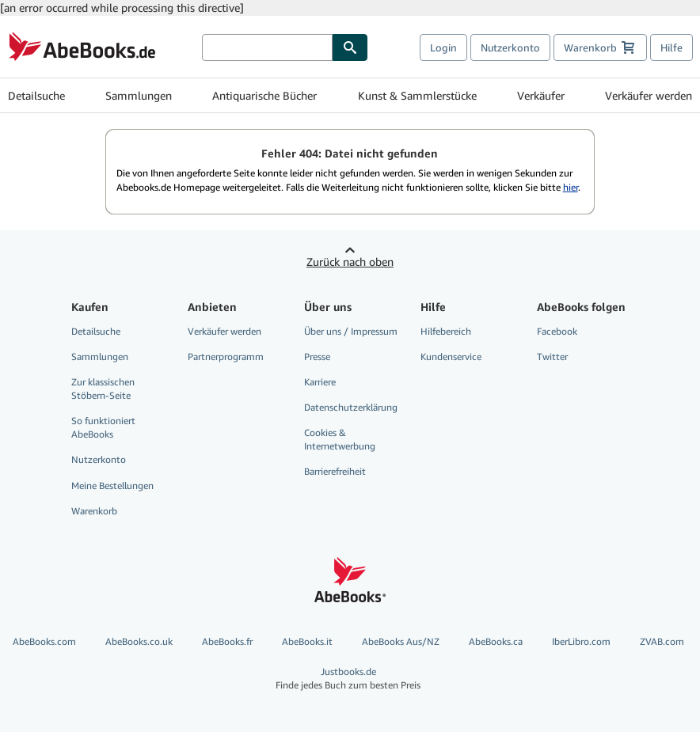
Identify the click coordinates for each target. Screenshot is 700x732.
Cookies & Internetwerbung (340, 439)
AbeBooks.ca (496, 641)
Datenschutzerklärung (351, 407)
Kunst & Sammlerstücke (417, 95)
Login (443, 47)
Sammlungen (139, 95)
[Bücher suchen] (267, 47)
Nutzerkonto (510, 47)
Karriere (320, 382)
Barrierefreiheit (335, 471)
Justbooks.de (348, 679)
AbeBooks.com (44, 641)
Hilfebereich (446, 331)
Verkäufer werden (649, 95)
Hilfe (671, 47)
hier (571, 187)
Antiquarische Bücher (264, 95)
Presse (317, 357)
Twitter (552, 357)
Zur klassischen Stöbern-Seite (103, 389)
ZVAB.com (662, 641)
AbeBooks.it (307, 641)
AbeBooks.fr (227, 641)
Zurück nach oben (350, 262)
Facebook (557, 331)
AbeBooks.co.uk (139, 641)
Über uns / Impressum (351, 331)
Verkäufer (541, 95)
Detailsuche (36, 95)
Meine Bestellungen (112, 485)
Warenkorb (94, 511)
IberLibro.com (581, 641)
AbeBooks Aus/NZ (401, 641)
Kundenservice (451, 357)
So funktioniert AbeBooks (103, 427)
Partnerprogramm (226, 357)
